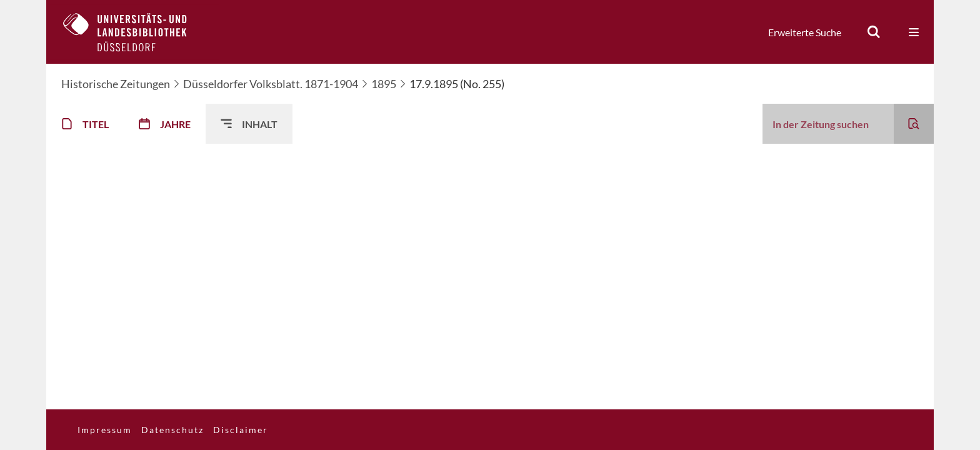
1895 (384, 84)
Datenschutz (172, 430)
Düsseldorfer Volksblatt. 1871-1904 (271, 84)
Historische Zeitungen (116, 84)
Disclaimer (241, 430)
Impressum (105, 430)
